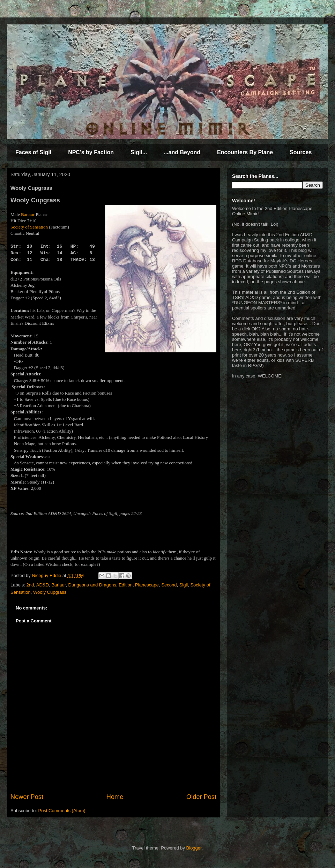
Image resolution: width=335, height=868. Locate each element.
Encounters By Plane (245, 152)
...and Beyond (182, 152)
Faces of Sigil (33, 152)
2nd (30, 585)
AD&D (43, 585)
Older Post (201, 797)
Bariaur (28, 214)
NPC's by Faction (91, 152)
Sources (301, 152)
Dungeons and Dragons (92, 585)
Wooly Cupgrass (50, 592)
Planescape (147, 585)
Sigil (184, 585)
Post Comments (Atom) (62, 811)
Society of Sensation (29, 227)
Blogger (194, 848)
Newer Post (27, 797)
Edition (126, 585)
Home (115, 797)
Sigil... (139, 152)
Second (169, 585)
